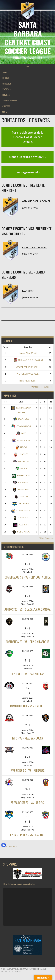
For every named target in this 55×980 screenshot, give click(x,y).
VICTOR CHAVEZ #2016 (28, 374)
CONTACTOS (6, 84)
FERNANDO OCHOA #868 (28, 360)
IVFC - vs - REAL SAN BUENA (28, 738)
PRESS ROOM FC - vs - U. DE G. (28, 803)
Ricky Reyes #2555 (28, 381)
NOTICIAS (5, 78)
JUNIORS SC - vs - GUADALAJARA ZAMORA (27, 609)
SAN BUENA (21, 489)
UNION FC (21, 454)
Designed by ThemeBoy (11, 971)
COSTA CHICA (21, 511)
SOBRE (4, 72)
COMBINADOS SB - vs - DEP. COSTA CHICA (28, 577)
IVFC (21, 433)
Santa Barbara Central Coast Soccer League (28, 38)
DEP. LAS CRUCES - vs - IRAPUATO (27, 835)
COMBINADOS (21, 426)
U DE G (21, 447)
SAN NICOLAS (21, 475)
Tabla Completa (46, 538)
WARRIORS (21, 461)
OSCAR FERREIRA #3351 (28, 367)
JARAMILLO (21, 482)
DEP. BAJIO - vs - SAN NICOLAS (28, 674)
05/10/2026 (28, 554)
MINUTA (4, 112)
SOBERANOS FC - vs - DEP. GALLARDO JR (27, 642)
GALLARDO (21, 518)
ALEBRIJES (21, 525)
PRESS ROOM (21, 440)
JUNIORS (21, 496)
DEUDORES (6, 106)
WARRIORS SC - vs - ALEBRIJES (28, 770)
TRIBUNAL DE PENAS (9, 100)
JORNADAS (5, 95)
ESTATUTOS (6, 89)
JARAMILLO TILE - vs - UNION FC (28, 706)
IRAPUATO (21, 419)
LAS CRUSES (21, 503)
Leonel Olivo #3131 (28, 353)
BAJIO (21, 468)
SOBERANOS (21, 532)
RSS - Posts (9, 846)
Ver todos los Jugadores (42, 387)
